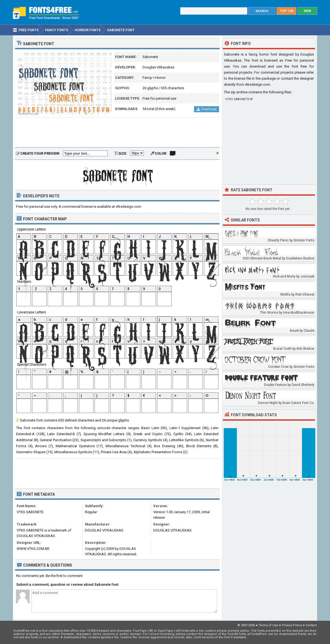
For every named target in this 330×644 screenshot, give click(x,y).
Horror (160, 78)
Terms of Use (268, 625)
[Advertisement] (117, 133)
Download (207, 109)
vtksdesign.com (258, 84)
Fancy (147, 78)
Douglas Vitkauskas (158, 67)
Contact (311, 625)
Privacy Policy (292, 625)
